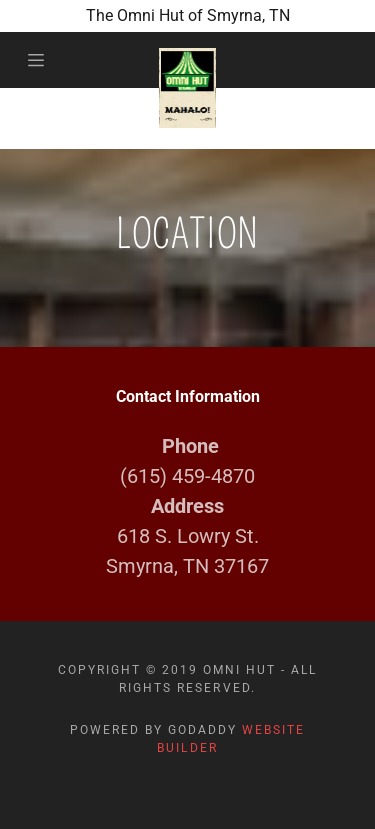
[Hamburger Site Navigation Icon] (40, 60)
